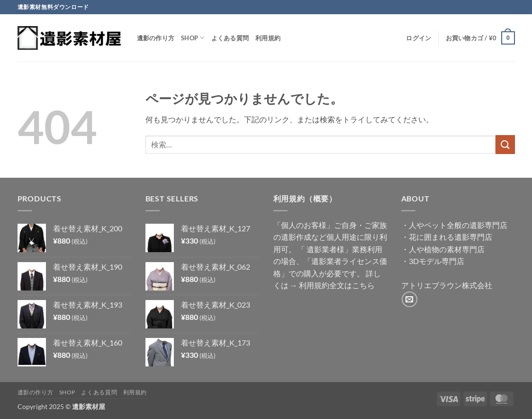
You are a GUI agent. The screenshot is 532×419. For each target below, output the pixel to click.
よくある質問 (230, 38)
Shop (193, 38)
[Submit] (505, 144)
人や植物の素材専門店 (447, 249)
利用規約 (268, 38)
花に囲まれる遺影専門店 (451, 237)
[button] (419, 38)
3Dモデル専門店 (437, 261)
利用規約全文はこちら (337, 285)
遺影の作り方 (156, 38)
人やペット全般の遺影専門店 (458, 225)
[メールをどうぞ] (410, 299)
